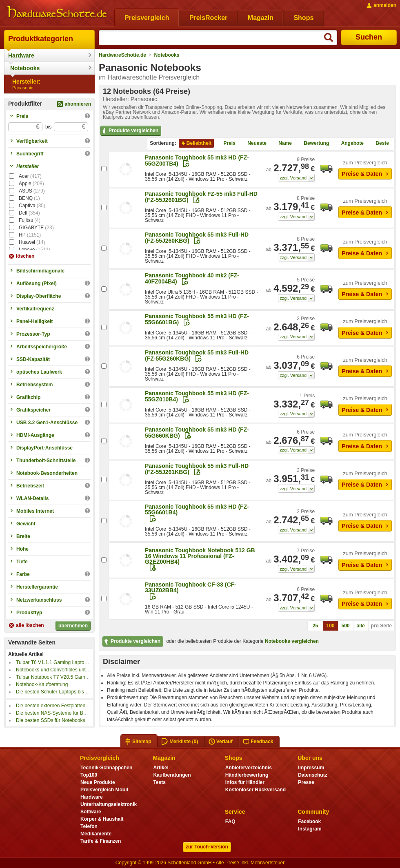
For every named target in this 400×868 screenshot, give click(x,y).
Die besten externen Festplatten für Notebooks (67, 706)
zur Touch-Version (207, 847)
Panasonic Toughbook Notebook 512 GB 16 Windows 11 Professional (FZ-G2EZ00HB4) (200, 556)
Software (91, 812)
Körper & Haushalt (102, 819)
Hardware (21, 55)
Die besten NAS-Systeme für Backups (57, 713)
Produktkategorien (41, 39)
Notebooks (25, 68)
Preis (226, 143)
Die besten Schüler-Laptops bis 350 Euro (61, 692)
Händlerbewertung (247, 775)
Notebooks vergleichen (292, 641)
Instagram (310, 829)
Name (282, 143)
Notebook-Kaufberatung (42, 684)
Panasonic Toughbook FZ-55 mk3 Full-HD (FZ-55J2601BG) (201, 197)
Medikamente (96, 834)
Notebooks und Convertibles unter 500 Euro (63, 670)
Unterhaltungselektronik (109, 804)
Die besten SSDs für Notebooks (50, 720)
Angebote (349, 143)
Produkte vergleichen (130, 131)
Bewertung (313, 143)
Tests (159, 782)
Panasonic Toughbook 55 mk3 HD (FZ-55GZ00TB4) (197, 161)
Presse (306, 782)
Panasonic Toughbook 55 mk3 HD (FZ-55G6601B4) (197, 509)
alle (361, 626)
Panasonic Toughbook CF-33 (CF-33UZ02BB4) (191, 587)
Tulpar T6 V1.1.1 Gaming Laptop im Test (60, 662)
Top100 (89, 775)
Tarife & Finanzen (101, 841)
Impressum (311, 768)
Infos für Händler (245, 782)
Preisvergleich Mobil (104, 790)
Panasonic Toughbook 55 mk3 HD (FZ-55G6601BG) (197, 319)
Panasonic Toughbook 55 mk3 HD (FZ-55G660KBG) (197, 433)
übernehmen (73, 626)
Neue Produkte (98, 782)
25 (315, 626)
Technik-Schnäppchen (106, 768)
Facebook (309, 821)
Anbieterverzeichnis (249, 768)
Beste (379, 143)
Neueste (254, 143)
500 (346, 626)
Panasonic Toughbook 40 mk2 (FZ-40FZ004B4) (192, 278)
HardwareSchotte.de (122, 55)
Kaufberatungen (172, 775)
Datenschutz (312, 775)
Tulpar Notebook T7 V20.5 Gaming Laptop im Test (70, 677)
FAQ (230, 821)
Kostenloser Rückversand (256, 790)
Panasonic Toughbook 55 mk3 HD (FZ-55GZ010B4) (197, 396)
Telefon (89, 826)
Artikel (161, 768)
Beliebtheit (196, 143)
